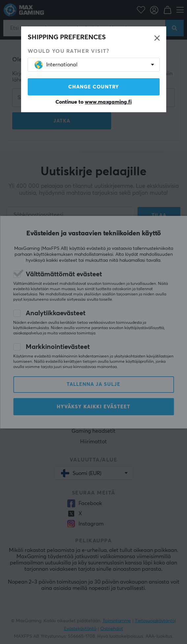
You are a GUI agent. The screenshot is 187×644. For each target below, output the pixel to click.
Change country (94, 87)
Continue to (93, 102)
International (56, 65)
